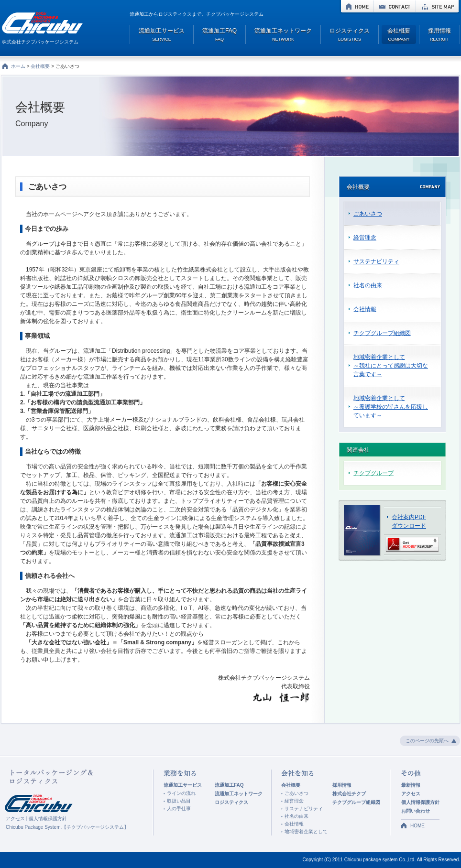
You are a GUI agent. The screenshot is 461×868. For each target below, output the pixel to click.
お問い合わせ (416, 811)
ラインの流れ (181, 793)
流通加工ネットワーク (239, 794)
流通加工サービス (183, 785)
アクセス (15, 819)
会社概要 (40, 66)
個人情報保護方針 (48, 819)
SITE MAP (437, 6)
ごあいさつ (368, 214)
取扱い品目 (179, 801)
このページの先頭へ (427, 741)
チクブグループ (373, 473)
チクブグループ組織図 (382, 333)
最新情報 (411, 785)
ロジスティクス (231, 802)
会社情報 (365, 309)
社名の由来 (368, 285)
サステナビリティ (376, 261)
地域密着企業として (306, 831)
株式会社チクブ (349, 794)
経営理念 (365, 238)
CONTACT (395, 6)
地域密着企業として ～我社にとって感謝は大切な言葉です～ (391, 366)
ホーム (18, 66)
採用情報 (342, 785)
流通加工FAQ (229, 785)
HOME (357, 6)
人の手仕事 (179, 808)
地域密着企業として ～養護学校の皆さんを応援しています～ (391, 407)
